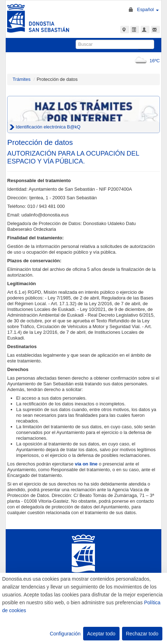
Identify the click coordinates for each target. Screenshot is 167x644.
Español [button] (148, 9)
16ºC (146, 61)
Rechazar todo (142, 634)
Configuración (65, 634)
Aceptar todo (101, 634)
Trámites (21, 79)
